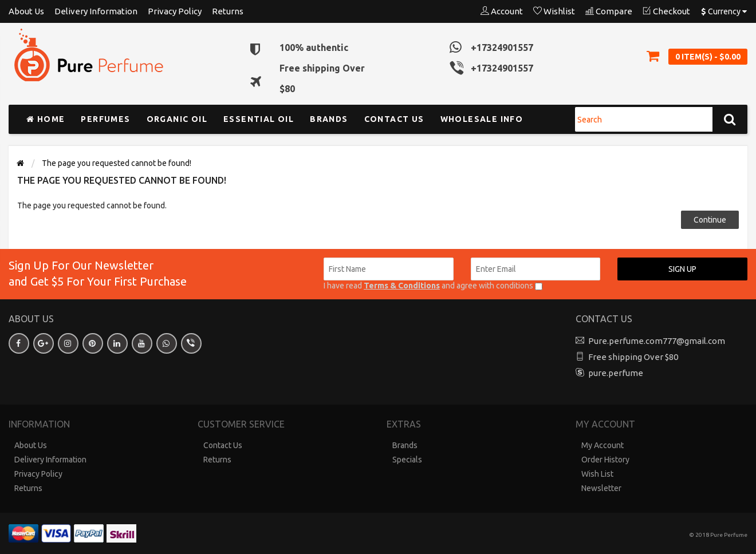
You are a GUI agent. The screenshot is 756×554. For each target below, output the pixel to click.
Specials (407, 460)
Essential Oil (259, 119)
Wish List (597, 474)
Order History (605, 460)
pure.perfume (616, 373)
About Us (26, 11)
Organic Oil (177, 119)
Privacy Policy (175, 11)
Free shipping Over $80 (633, 357)
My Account (603, 445)
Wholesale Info (482, 119)
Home (46, 119)
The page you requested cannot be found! (117, 163)
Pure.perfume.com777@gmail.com (657, 341)
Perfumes (105, 119)
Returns (228, 11)
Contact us (394, 119)
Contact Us (223, 445)
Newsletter (601, 488)
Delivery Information (96, 11)
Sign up (682, 269)
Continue (710, 220)
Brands (329, 119)
